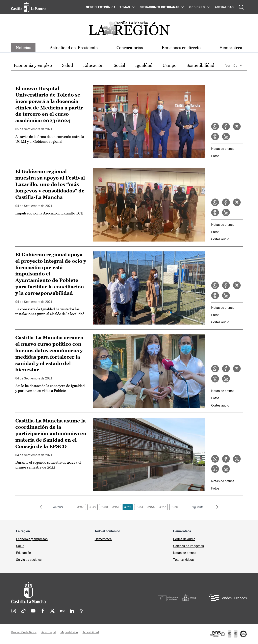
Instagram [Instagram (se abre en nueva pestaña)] (14, 611)
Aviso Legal (48, 632)
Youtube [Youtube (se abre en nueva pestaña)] (33, 611)
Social (119, 66)
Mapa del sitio (69, 632)
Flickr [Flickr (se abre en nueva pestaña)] (62, 611)
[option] (33, 66)
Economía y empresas (32, 539)
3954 (151, 507)
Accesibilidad (91, 632)
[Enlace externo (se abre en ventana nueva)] (228, 634)
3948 (81, 507)
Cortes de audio (184, 539)
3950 (104, 507)
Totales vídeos (183, 560)
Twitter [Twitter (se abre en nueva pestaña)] (52, 611)
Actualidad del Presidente (74, 48)
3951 (116, 507)
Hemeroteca (230, 48)
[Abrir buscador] (241, 7)
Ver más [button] (231, 66)
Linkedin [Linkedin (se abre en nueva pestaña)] (72, 611)
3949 (93, 507)
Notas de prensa (223, 149)
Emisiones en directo (181, 48)
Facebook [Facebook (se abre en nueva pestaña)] (43, 611)
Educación (93, 66)
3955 (163, 507)
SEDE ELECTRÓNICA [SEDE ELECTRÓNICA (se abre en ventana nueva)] (101, 7)
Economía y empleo (33, 66)
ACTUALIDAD (224, 7)
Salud (68, 66)
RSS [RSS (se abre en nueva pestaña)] (81, 611)
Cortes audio (220, 239)
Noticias (24, 48)
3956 (174, 507)
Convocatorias (130, 48)
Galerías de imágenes (188, 546)
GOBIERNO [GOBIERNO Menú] (197, 7)
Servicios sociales (29, 560)
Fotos (215, 156)
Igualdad (144, 66)
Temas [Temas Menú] (125, 7)
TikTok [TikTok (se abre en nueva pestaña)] (23, 611)
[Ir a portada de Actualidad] (129, 30)
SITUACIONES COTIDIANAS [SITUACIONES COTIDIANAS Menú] (160, 7)
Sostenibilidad (200, 66)
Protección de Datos (24, 632)
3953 (139, 507)
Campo (170, 66)
